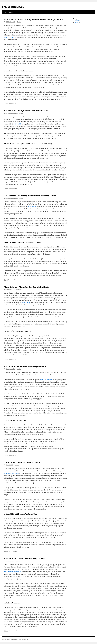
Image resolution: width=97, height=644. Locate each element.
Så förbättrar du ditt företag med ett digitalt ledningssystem (33, 19)
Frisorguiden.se (13, 7)
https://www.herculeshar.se (12, 572)
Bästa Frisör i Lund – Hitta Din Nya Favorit (25, 559)
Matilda (19, 22)
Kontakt (11, 12)
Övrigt (6, 104)
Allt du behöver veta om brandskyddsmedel (25, 366)
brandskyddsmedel (46, 380)
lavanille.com (32, 206)
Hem (5, 12)
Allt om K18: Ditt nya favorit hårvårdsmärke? (26, 111)
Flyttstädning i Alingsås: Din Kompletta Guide (27, 287)
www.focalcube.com (10, 37)
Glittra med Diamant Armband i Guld (22, 462)
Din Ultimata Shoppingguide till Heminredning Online (30, 196)
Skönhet (6, 189)
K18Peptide (18, 124)
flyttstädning (26, 303)
